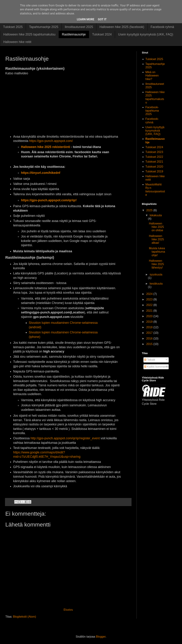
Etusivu (68, 610)
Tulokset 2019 (154, 171)
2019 (150, 322)
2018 (150, 327)
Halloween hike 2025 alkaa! (156, 239)
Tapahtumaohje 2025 (44, 27)
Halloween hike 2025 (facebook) (122, 27)
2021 (150, 311)
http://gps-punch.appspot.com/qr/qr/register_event (65, 438)
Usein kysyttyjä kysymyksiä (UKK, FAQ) (146, 34)
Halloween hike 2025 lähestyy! (156, 264)
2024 (150, 294)
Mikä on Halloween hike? (152, 76)
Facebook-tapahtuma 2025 (152, 111)
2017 (150, 333)
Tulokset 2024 (102, 34)
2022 (150, 305)
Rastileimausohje (74, 34)
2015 (150, 344)
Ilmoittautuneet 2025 (79, 27)
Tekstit (150, 360)
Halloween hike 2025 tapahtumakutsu (29, 34)
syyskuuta (156, 274)
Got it (102, 19)
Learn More (85, 19)
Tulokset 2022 (154, 157)
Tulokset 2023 (154, 152)
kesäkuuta (156, 284)
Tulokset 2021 (154, 162)
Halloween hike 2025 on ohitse (156, 227)
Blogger (101, 637)
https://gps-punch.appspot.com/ (51, 141)
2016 (150, 338)
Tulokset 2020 (154, 167)
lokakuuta (156, 215)
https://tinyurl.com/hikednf (41, 173)
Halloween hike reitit (17, 42)
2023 (150, 299)
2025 (150, 210)
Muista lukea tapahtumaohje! (157, 252)
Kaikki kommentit (156, 367)
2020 (150, 316)
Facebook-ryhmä (162, 27)
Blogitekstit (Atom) (25, 617)
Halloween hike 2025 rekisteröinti (46, 147)
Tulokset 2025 (13, 27)
